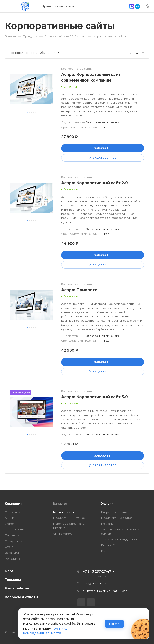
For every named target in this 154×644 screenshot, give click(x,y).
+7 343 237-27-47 (97, 571)
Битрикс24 (109, 545)
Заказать (103, 148)
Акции (9, 518)
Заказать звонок (94, 576)
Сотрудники (14, 541)
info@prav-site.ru (96, 583)
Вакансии (12, 553)
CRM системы (63, 534)
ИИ (103, 551)
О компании (14, 512)
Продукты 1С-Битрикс (69, 518)
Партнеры (12, 535)
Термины (13, 580)
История (11, 524)
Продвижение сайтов (117, 518)
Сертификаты (15, 529)
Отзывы (10, 547)
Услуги (107, 504)
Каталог (60, 504)
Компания (14, 504)
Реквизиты (13, 558)
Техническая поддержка (119, 539)
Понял (114, 624)
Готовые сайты (63, 512)
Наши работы (17, 588)
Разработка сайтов (115, 512)
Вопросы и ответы (22, 597)
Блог (9, 571)
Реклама (107, 524)
